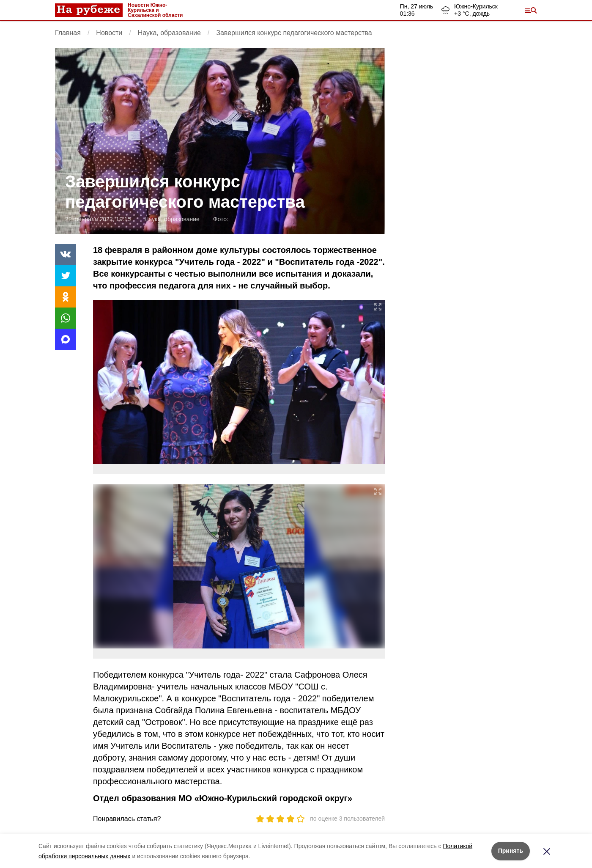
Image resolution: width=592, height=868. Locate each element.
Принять (511, 851)
